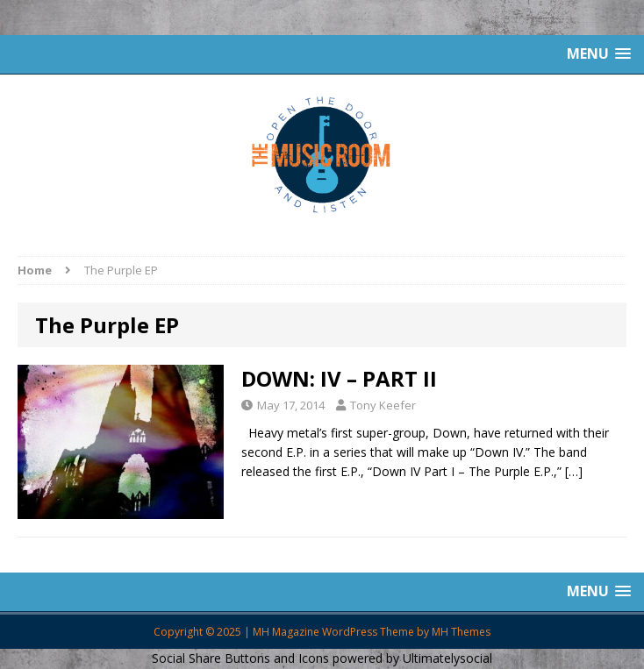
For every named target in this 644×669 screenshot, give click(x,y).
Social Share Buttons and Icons (240, 658)
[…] (574, 471)
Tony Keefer (383, 405)
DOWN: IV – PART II (339, 378)
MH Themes (461, 632)
